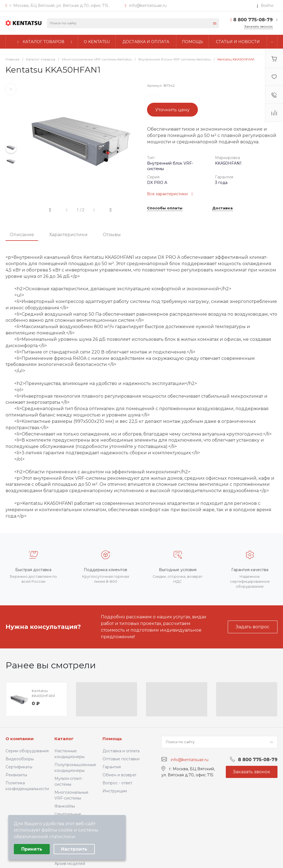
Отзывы (112, 235)
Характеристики (68, 235)
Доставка (222, 208)
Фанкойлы (65, 806)
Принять (32, 849)
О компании (20, 739)
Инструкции (115, 791)
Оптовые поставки (121, 759)
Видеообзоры (20, 759)
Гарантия (112, 767)
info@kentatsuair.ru (148, 6)
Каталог (64, 739)
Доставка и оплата (121, 751)
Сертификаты (19, 767)
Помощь (112, 739)
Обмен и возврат (120, 775)
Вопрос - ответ (117, 783)
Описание (22, 235)
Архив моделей (70, 864)
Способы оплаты (165, 208)
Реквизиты (16, 775)
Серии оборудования (27, 751)
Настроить (74, 849)
